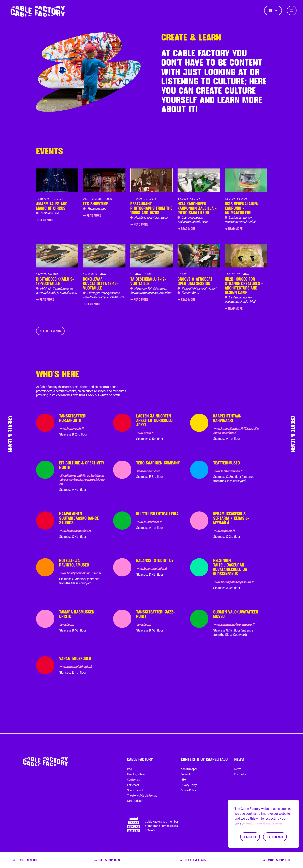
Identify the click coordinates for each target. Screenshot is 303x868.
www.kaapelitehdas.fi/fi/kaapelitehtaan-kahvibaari (236, 431)
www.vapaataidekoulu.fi (75, 667)
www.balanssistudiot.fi (151, 569)
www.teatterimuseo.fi (228, 471)
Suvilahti (186, 774)
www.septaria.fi (224, 531)
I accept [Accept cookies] (250, 837)
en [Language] (273, 10)
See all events (50, 331)
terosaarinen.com (148, 471)
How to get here (136, 774)
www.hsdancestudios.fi (75, 531)
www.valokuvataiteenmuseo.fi (234, 625)
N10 (183, 780)
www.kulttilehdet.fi (149, 522)
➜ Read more (45, 220)
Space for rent (135, 790)
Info (129, 769)
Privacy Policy (189, 785)
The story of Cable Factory (142, 796)
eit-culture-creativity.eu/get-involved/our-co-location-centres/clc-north (82, 480)
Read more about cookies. (265, 823)
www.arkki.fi (145, 433)
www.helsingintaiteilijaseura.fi (233, 582)
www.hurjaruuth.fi (71, 429)
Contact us (133, 780)
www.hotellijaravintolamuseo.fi (80, 573)
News (238, 769)
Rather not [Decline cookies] (275, 837)
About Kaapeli (189, 769)
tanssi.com (67, 625)
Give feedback (135, 801)
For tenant (133, 785)
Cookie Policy (188, 790)
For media (240, 774)
